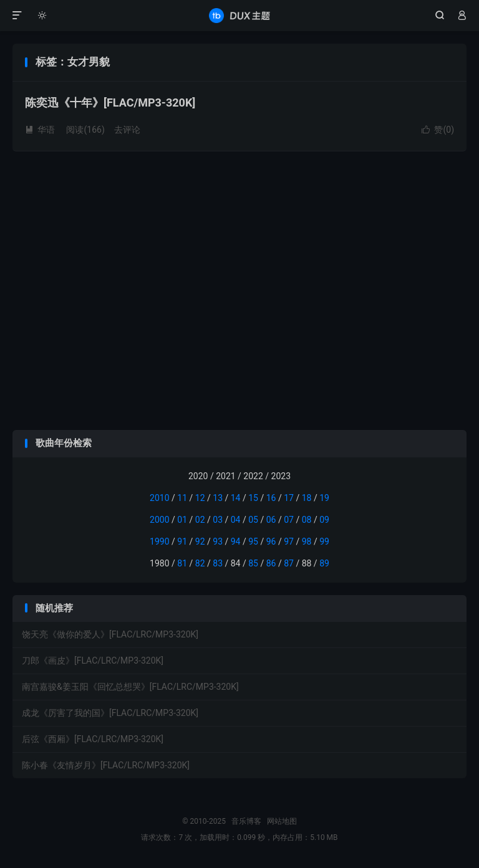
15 (253, 498)
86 (271, 563)
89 (324, 563)
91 (182, 541)
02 (200, 520)
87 (289, 563)
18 (307, 498)
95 (253, 541)
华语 (40, 130)
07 (289, 520)
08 (307, 520)
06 (271, 520)
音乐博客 (239, 16)
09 (324, 520)
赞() (438, 130)
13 (218, 498)
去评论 (127, 130)
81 (182, 563)
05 (253, 520)
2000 (159, 520)
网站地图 (282, 821)
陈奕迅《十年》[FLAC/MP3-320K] (110, 103)
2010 (159, 498)
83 (218, 563)
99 (324, 541)
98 (307, 541)
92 (200, 541)
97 (289, 541)
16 (271, 498)
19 (324, 498)
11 (182, 498)
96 (271, 541)
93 (218, 541)
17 (289, 498)
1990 (159, 541)
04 (236, 520)
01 (182, 520)
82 (200, 563)
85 (253, 563)
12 (200, 498)
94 (236, 541)
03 (218, 520)
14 (236, 498)
